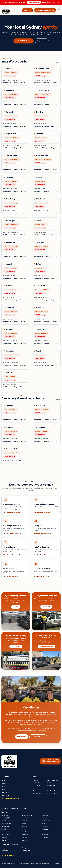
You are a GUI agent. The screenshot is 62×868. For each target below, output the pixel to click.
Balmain (24, 840)
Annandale (45, 837)
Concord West (46, 821)
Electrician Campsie (11, 409)
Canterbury (5, 851)
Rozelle (4, 840)
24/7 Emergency (10, 76)
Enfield (24, 832)
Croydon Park (6, 821)
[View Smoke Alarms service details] (16, 548)
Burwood (24, 818)
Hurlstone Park (26, 851)
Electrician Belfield (10, 290)
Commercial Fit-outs (54, 794)
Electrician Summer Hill (11, 246)
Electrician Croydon (41, 116)
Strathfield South (27, 815)
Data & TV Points (38, 794)
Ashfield (4, 829)
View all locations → (8, 855)
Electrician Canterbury (42, 431)
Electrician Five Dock (11, 181)
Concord (24, 821)
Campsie (4, 848)
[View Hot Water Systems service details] (46, 548)
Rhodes (44, 823)
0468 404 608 (34, 2)
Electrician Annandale (11, 355)
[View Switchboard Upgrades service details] (16, 505)
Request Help (46, 607)
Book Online (22, 737)
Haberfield (45, 829)
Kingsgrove (25, 848)
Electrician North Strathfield (43, 159)
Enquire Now (27, 10)
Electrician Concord (41, 138)
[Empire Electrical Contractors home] (11, 10)
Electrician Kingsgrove (42, 409)
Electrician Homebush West (43, 94)
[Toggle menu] (59, 10)
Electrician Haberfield (41, 246)
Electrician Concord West (12, 159)
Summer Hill (25, 829)
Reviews (4, 783)
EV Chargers (15, 83)
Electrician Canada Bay (11, 203)
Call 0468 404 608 (24, 41)
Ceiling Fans (51, 786)
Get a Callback (16, 646)
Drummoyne (45, 826)
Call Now (16, 607)
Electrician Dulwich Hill (42, 290)
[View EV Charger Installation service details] (16, 527)
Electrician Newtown (11, 333)
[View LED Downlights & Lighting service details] (46, 505)
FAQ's (3, 789)
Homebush (45, 815)
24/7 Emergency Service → (50, 2)
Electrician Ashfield (41, 225)
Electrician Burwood (11, 116)
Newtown (4, 837)
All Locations (5, 792)
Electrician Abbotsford (42, 203)
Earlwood (44, 848)
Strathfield (5, 815)
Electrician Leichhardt (41, 333)
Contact (4, 786)
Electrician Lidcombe (11, 268)
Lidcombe (4, 832)
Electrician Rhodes (40, 181)
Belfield (44, 832)
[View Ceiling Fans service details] (46, 527)
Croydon (44, 818)
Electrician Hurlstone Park (12, 453)
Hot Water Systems (53, 791)
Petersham (45, 835)
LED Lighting (23, 83)
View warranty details (46, 646)
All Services (5, 795)
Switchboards (7, 83)
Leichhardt (25, 837)
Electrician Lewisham (11, 312)
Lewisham (25, 835)
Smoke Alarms (37, 791)
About (3, 781)
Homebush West (6, 818)
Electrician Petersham (41, 312)
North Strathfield (6, 823)
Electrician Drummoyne (12, 225)
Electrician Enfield (40, 268)
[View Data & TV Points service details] (16, 569)
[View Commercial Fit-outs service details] (46, 569)
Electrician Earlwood (11, 431)
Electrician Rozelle (40, 355)
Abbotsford (25, 826)
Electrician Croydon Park (12, 138)
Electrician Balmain (10, 377)
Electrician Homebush (11, 94)
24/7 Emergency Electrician (10, 798)
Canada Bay (5, 826)
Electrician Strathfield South (43, 73)
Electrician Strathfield (11, 73)
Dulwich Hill (5, 835)
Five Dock (25, 823)
